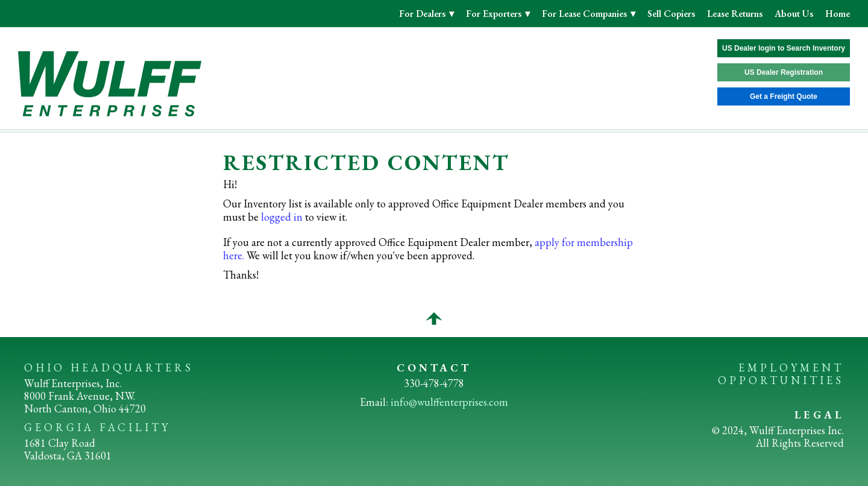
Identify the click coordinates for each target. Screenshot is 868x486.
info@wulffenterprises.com (449, 402)
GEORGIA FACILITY (97, 427)
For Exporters (495, 14)
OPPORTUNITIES (781, 380)
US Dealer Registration (784, 72)
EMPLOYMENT (791, 368)
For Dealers (423, 14)
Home (838, 14)
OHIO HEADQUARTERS (109, 368)
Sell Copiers (671, 14)
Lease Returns (735, 14)
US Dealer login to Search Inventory (784, 48)
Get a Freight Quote (784, 96)
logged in (282, 217)
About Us (794, 14)
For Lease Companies (586, 14)
